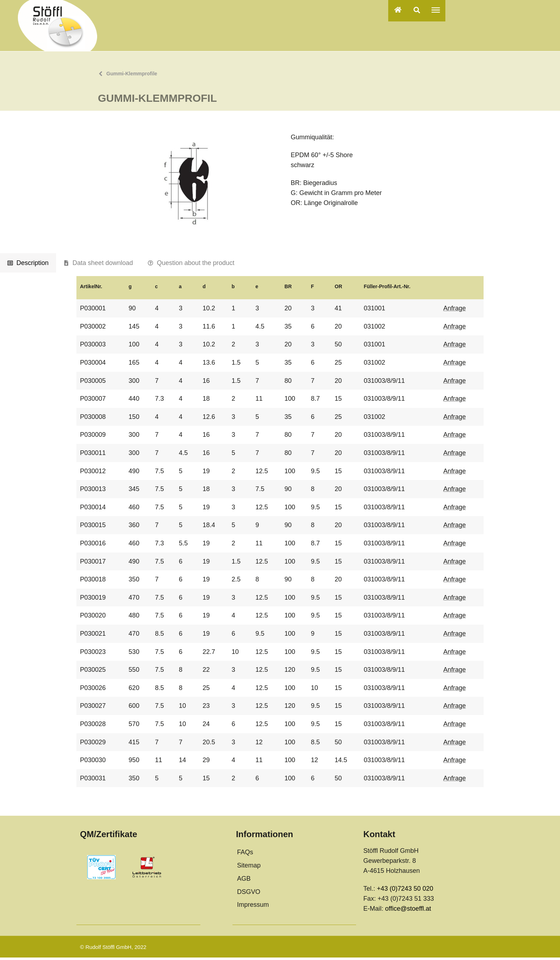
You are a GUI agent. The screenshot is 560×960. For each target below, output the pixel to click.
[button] (417, 10)
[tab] (28, 265)
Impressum (253, 907)
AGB (244, 881)
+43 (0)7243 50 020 (405, 891)
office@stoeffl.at (408, 911)
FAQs (245, 855)
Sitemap (249, 868)
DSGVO (249, 894)
